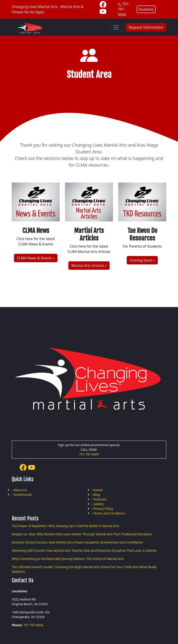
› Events (97, 490)
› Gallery (98, 504)
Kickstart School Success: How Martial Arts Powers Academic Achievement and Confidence (77, 542)
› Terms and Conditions (108, 513)
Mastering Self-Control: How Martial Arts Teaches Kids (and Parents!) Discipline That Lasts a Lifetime (84, 550)
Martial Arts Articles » (89, 266)
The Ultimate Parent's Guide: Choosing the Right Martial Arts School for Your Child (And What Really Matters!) (84, 569)
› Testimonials (22, 495)
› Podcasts (99, 499)
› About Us (19, 490)
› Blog (96, 495)
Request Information (146, 27)
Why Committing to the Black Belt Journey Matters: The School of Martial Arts (68, 559)
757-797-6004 (124, 9)
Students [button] (146, 9)
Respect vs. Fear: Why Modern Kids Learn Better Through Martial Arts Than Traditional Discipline (82, 534)
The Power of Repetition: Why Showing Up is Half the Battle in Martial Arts (65, 526)
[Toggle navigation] (116, 27)
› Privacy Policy (102, 509)
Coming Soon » (142, 260)
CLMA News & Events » (36, 258)
